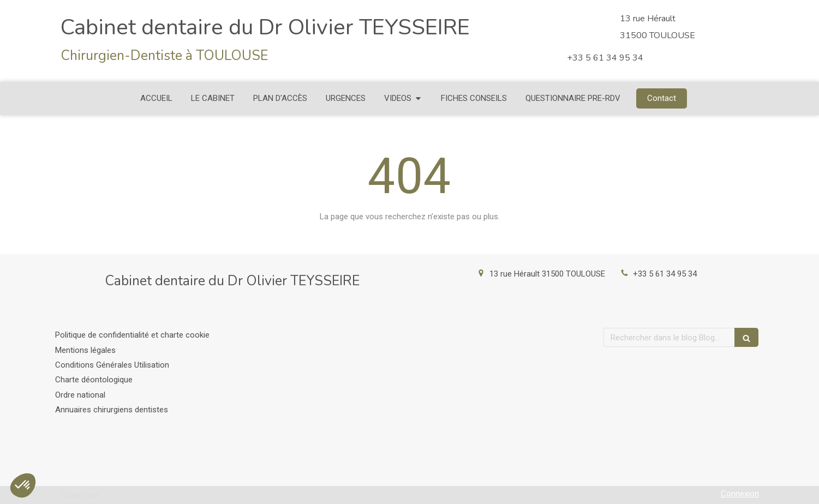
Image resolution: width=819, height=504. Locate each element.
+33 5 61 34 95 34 (665, 274)
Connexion (740, 494)
